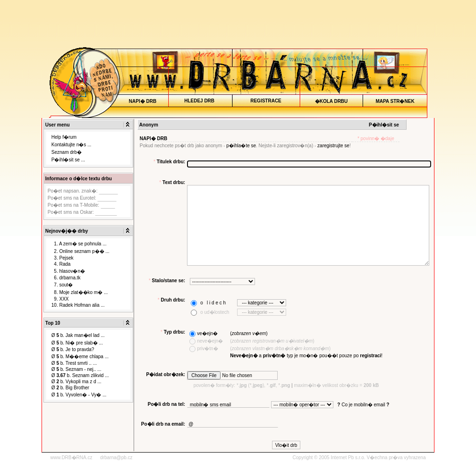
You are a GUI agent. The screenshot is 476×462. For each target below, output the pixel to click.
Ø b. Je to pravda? (73, 349)
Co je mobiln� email (363, 405)
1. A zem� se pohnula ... (79, 244)
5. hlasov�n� (68, 271)
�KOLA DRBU (331, 101)
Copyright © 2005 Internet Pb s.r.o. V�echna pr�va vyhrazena (359, 458)
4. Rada (61, 264)
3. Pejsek (63, 258)
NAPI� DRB (142, 101)
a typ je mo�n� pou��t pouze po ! (306, 356)
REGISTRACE (266, 101)
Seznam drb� (67, 152)
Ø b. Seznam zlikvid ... (80, 375)
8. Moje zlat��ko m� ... (80, 292)
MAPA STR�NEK (395, 101)
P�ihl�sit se (384, 125)
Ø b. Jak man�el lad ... (78, 335)
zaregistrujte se (333, 146)
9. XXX (60, 299)
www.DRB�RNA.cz (72, 458)
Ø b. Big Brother (70, 388)
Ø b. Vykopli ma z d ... (76, 382)
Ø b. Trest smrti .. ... (74, 363)
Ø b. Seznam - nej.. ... (76, 369)
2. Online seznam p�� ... (81, 251)
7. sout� (62, 285)
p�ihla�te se (241, 146)
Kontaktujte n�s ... (72, 145)
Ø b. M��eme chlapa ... (80, 357)
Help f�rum (64, 137)
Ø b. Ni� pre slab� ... (77, 343)
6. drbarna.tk (66, 278)
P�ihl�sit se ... (68, 160)
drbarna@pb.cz (116, 458)
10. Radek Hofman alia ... (78, 305)
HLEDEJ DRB (200, 101)
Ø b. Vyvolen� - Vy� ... (79, 395)
